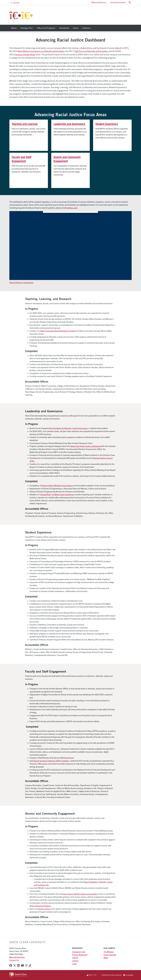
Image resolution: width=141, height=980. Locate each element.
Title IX (75, 958)
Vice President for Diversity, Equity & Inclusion (68, 428)
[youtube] (22, 965)
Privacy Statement (80, 955)
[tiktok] (30, 965)
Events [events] (76, 28)
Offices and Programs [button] (47, 28)
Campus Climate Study (25, 55)
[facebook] (11, 965)
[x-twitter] (15, 965)
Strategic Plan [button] (28, 28)
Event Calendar (110, 955)
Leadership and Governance (69, 124)
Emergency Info (79, 952)
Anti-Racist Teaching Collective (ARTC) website (49, 761)
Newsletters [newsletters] (64, 28)
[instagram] (26, 965)
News (106, 958)
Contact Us (14, 960)
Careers (75, 961)
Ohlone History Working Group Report (57, 486)
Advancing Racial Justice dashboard (86, 446)
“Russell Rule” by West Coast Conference (57, 494)
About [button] (15, 28)
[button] (130, 2)
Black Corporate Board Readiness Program (58, 331)
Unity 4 (118, 48)
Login (74, 964)
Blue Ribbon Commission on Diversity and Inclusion (41, 51)
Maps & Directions (17, 957)
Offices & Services (99, 2)
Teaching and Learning (25, 124)
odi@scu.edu (72, 208)
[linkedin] (18, 965)
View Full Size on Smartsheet (21, 283)
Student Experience (107, 124)
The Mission (109, 952)
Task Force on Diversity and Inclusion (91, 51)
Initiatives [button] (87, 28)
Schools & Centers (118, 2)
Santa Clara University (28, 942)
